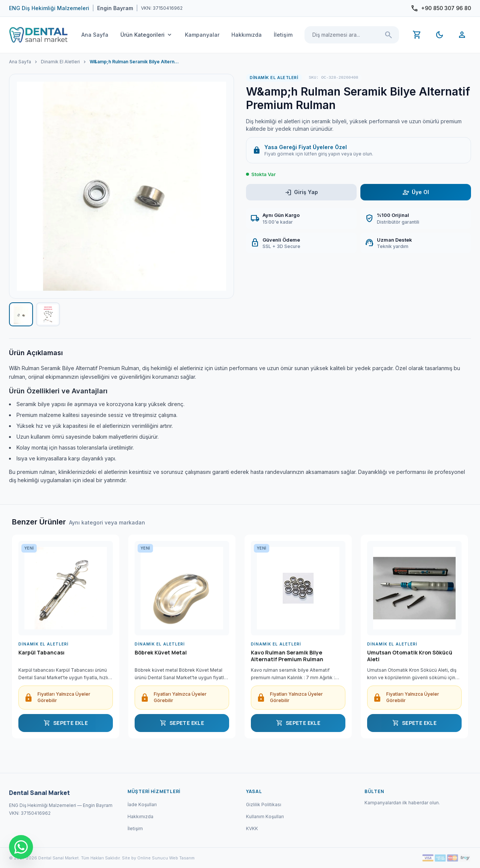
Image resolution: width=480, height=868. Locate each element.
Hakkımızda (247, 35)
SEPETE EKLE (66, 723)
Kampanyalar (202, 35)
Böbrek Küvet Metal (161, 653)
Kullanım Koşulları (265, 816)
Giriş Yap (301, 192)
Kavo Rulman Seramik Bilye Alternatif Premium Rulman (287, 656)
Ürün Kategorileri (147, 35)
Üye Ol (416, 192)
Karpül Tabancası (41, 653)
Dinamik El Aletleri (60, 62)
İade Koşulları (142, 805)
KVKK (252, 828)
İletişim (283, 35)
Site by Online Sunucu (145, 858)
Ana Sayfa (95, 35)
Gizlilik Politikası (264, 805)
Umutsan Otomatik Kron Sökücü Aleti (410, 656)
